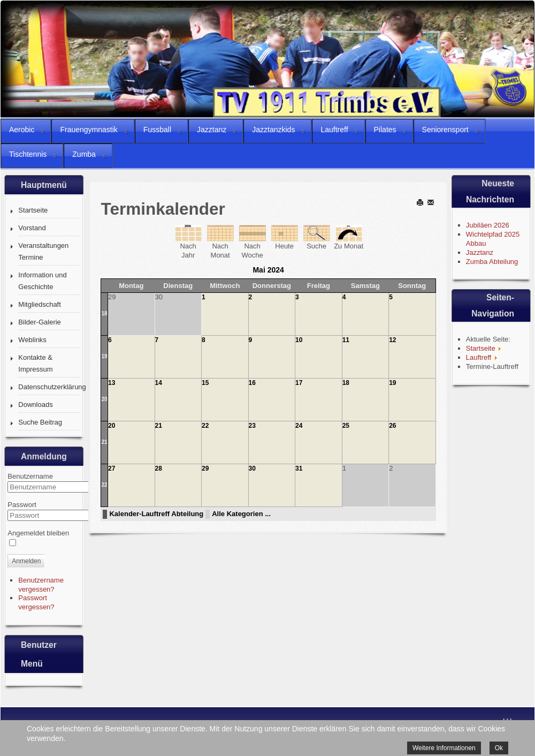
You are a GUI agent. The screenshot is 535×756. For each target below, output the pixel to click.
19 (104, 356)
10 (299, 340)
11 (346, 340)
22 (205, 426)
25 (346, 426)
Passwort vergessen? (36, 602)
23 (252, 426)
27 (112, 468)
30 (252, 468)
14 (159, 383)
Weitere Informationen (444, 748)
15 (205, 383)
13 (112, 383)
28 (159, 468)
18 (104, 313)
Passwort (22, 505)
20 (104, 399)
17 (299, 383)
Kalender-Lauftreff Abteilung (156, 514)
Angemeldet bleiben (38, 533)
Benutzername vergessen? (41, 585)
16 (252, 383)
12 (392, 340)
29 (205, 468)
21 (104, 442)
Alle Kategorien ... (241, 514)
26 (392, 426)
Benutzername (30, 476)
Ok (499, 748)
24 (299, 426)
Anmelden (26, 561)
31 (299, 468)
